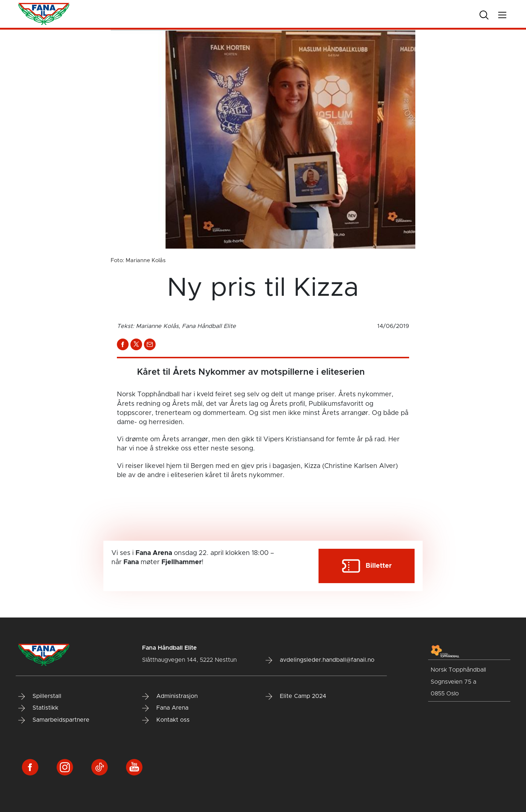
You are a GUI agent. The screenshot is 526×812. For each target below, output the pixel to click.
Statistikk (38, 708)
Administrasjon (170, 696)
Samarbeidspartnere (54, 720)
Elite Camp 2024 (296, 696)
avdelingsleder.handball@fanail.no (320, 660)
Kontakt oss (166, 720)
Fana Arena (165, 708)
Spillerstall (40, 696)
